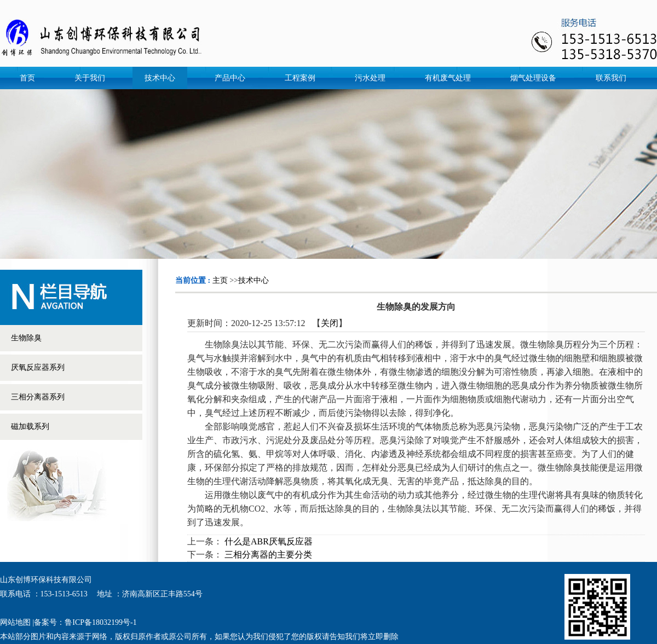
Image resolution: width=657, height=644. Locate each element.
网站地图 (15, 622)
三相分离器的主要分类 (268, 555)
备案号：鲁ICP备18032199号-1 (85, 622)
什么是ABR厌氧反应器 (269, 541)
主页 (220, 280)
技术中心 (253, 280)
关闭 (330, 323)
